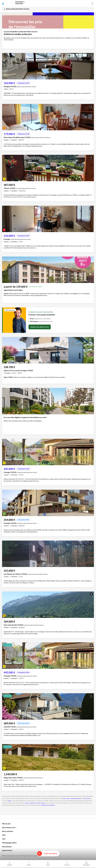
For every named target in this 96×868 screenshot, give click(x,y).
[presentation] (4, 67)
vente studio (87, 798)
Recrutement (7, 847)
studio (39, 803)
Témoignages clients (9, 843)
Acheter (10, 864)
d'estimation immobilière (48, 805)
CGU (4, 835)
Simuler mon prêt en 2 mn (40, 327)
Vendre (29, 864)
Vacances (67, 864)
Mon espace (86, 864)
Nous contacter (8, 831)
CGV (4, 839)
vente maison (66, 798)
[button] (44, 77)
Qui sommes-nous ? (9, 827)
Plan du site (6, 824)
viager (9, 801)
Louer (48, 864)
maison (27, 803)
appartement (33, 803)
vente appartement (76, 798)
